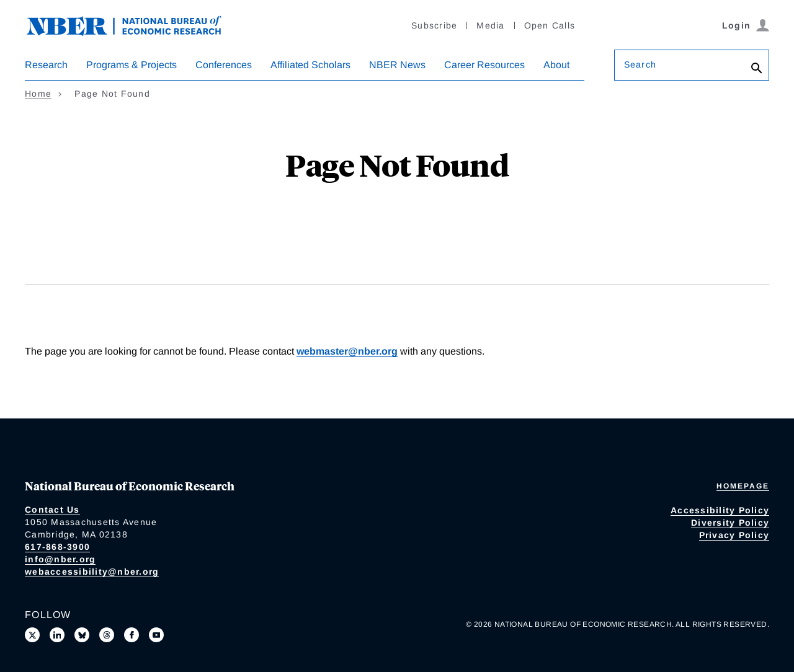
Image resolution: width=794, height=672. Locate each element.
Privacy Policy (734, 535)
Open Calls (550, 25)
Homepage (743, 486)
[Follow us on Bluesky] (82, 635)
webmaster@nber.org (347, 351)
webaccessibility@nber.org (92, 572)
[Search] (757, 68)
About (556, 65)
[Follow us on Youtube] (156, 635)
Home (38, 94)
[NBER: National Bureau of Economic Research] (134, 24)
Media (490, 25)
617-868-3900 (57, 547)
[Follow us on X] (32, 635)
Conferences (224, 65)
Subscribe (434, 25)
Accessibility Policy (720, 510)
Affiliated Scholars (310, 65)
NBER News (397, 65)
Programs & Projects (132, 65)
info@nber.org (60, 559)
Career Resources (484, 65)
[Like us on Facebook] (132, 635)
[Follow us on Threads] (107, 635)
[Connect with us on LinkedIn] (57, 635)
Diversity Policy (730, 523)
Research (46, 65)
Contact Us (52, 510)
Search (640, 64)
